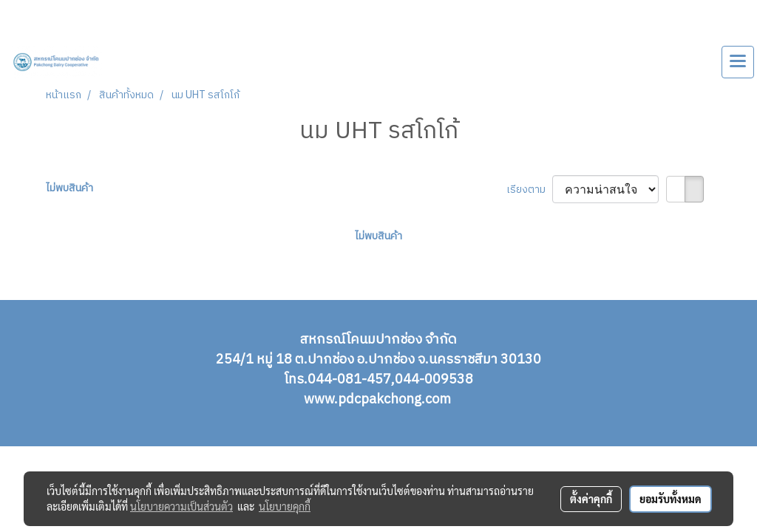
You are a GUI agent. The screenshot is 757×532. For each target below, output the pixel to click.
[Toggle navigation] (738, 62)
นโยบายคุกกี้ (285, 506)
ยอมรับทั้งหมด (671, 499)
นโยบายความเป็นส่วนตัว (181, 506)
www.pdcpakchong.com (379, 400)
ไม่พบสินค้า (69, 188)
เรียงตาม (529, 190)
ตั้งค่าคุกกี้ (591, 499)
